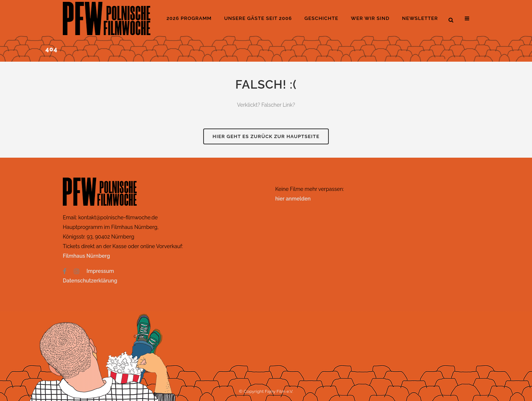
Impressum (100, 271)
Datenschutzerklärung (90, 281)
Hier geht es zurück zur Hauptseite (266, 136)
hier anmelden (293, 199)
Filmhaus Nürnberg (86, 256)
